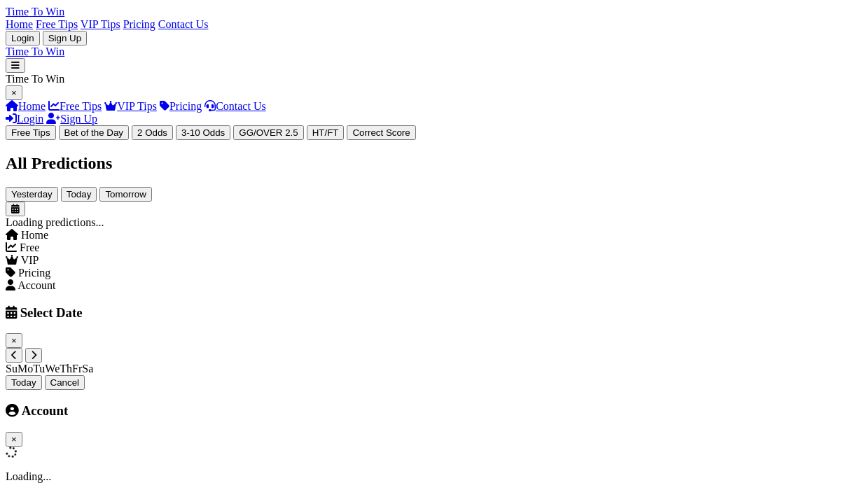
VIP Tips (100, 24)
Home (19, 24)
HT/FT (326, 133)
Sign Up (65, 38)
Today (79, 194)
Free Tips (57, 24)
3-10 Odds (203, 133)
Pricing (139, 24)
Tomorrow (126, 194)
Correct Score (381, 133)
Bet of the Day (94, 133)
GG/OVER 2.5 (268, 133)
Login (23, 38)
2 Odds (152, 133)
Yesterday (32, 194)
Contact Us (183, 24)
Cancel (65, 383)
